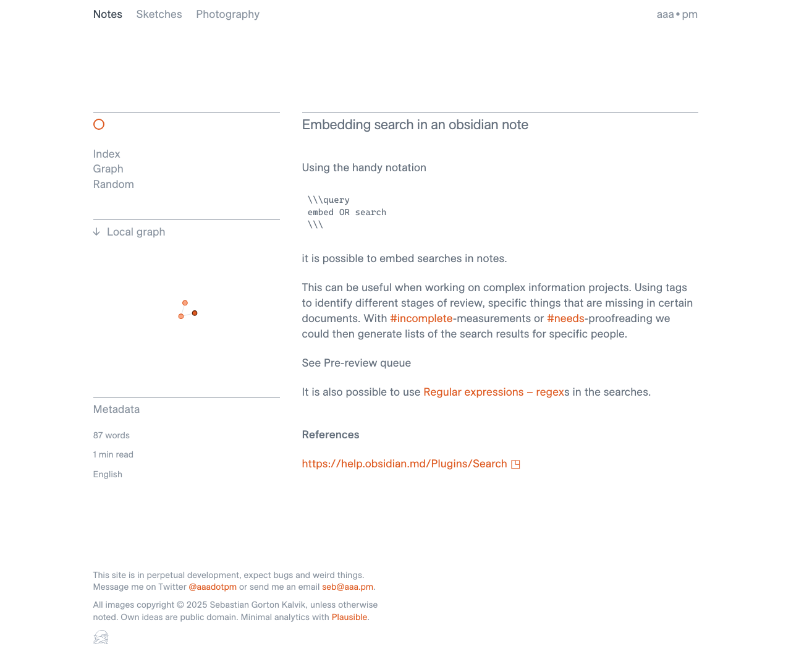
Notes (108, 14)
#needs (566, 318)
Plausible (350, 617)
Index (107, 154)
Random (114, 184)
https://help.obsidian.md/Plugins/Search (405, 463)
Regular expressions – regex (494, 392)
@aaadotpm (213, 587)
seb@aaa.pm (348, 587)
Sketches (159, 14)
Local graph (136, 232)
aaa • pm (678, 14)
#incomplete (421, 318)
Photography (228, 14)
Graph (108, 168)
